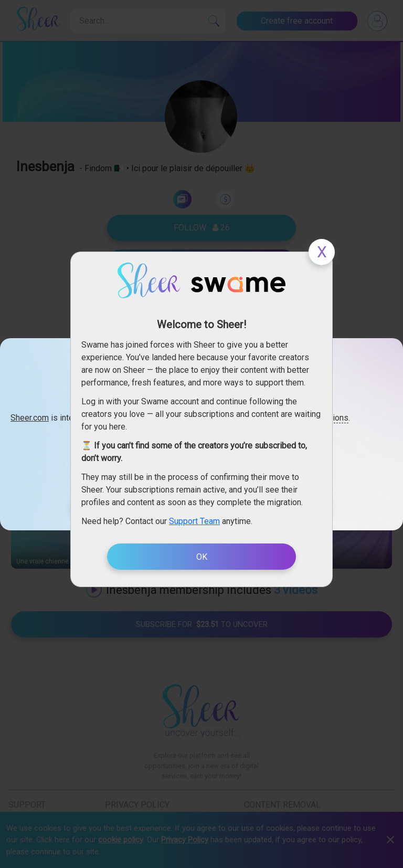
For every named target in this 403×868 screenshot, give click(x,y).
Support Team (194, 521)
